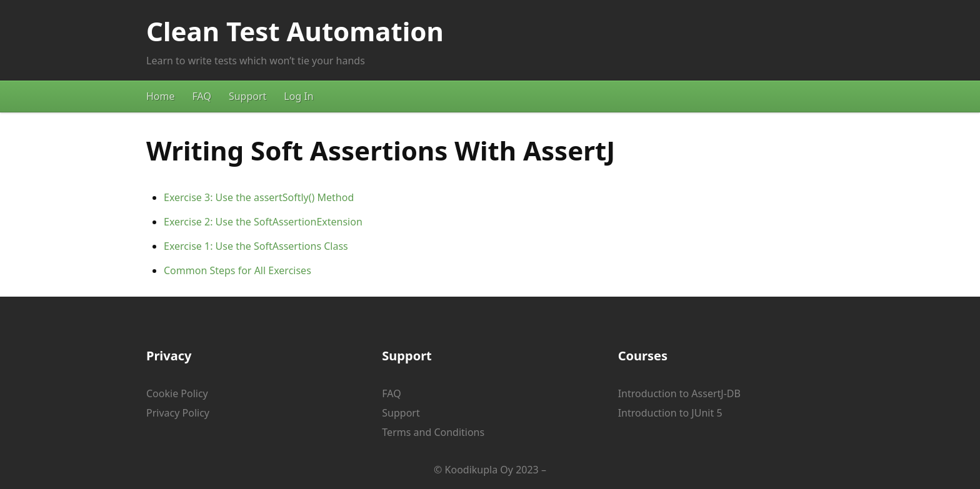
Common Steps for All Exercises (237, 270)
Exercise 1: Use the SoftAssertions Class (256, 246)
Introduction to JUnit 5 (670, 413)
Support (247, 96)
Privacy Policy (178, 413)
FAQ (202, 96)
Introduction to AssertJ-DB (679, 393)
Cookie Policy (177, 393)
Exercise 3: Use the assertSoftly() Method (259, 197)
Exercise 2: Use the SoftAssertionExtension (263, 222)
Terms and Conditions (433, 432)
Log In (298, 96)
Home (161, 96)
